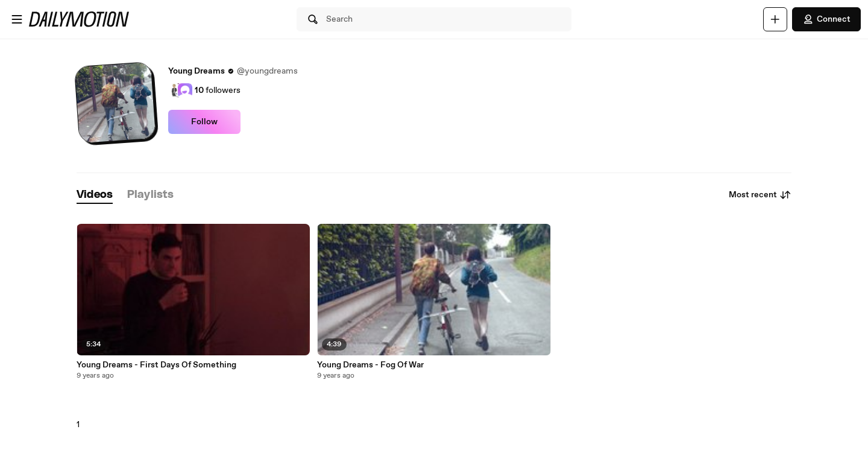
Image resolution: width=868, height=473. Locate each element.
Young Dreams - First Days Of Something (156, 365)
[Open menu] (17, 19)
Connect (826, 19)
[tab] (95, 195)
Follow (204, 122)
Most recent (760, 195)
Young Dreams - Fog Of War (370, 365)
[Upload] (775, 19)
